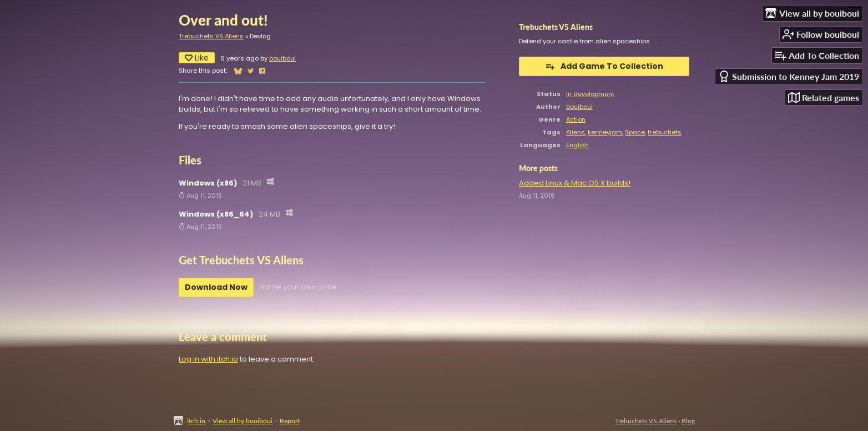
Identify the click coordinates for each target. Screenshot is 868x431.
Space (635, 132)
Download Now (216, 287)
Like (197, 58)
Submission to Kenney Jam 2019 (789, 76)
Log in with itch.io (208, 359)
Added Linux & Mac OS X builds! (575, 183)
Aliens (576, 132)
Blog (688, 421)
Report (290, 421)
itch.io (196, 421)
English (577, 145)
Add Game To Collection (604, 66)
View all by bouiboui (243, 421)
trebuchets (665, 132)
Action (576, 119)
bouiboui (282, 58)
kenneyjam (605, 132)
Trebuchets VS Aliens (211, 36)
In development (590, 94)
